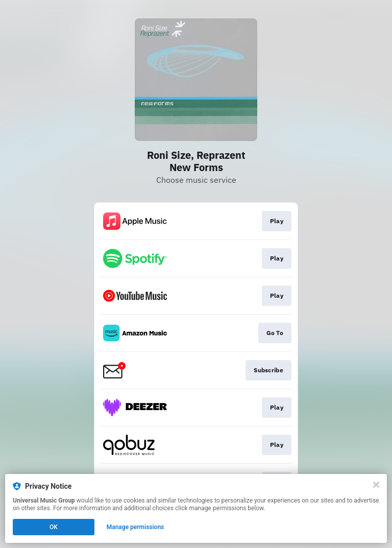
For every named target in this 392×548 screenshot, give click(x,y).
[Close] (376, 485)
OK (54, 527)
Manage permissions (136, 527)
